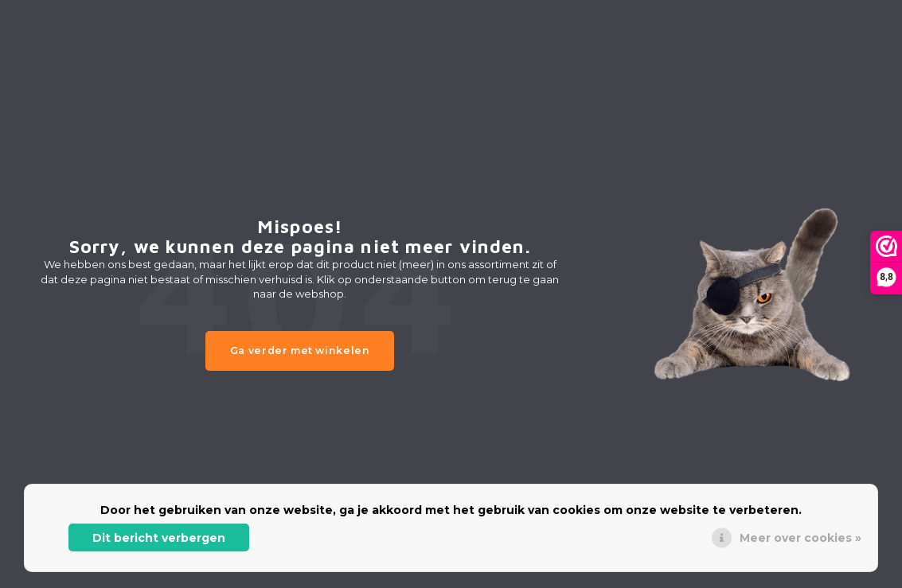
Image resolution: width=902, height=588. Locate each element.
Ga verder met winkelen (300, 350)
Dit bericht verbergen (159, 538)
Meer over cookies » (800, 538)
